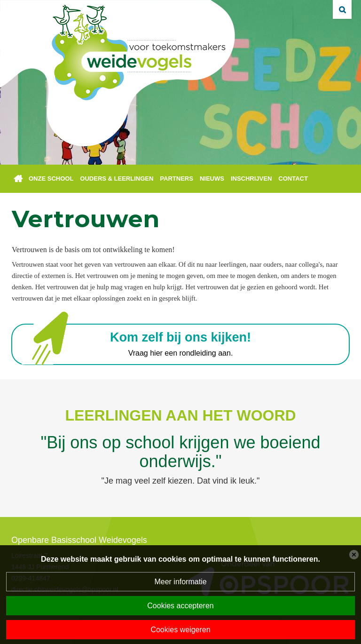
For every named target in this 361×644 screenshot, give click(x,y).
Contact (293, 179)
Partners (177, 179)
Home (18, 179)
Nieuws (212, 179)
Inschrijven (251, 179)
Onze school (51, 179)
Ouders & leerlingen (117, 179)
